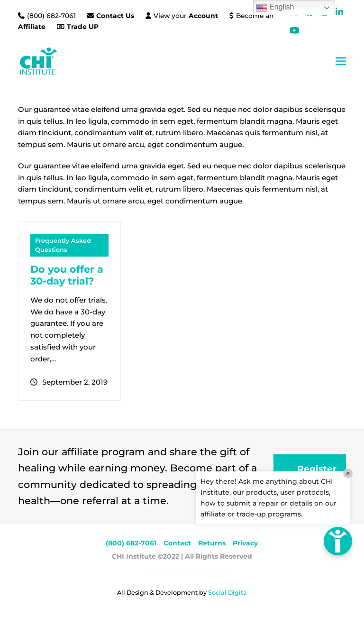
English (275, 8)
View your (186, 16)
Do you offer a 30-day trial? (67, 275)
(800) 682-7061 (52, 16)
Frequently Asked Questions (63, 245)
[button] (341, 61)
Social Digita (227, 593)
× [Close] (348, 473)
